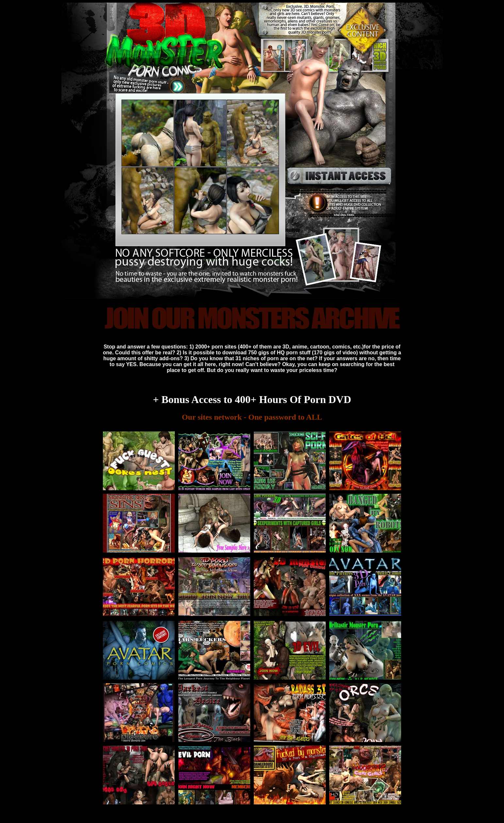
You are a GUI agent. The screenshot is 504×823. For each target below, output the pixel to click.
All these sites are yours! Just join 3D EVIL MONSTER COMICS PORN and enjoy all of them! (252, 383)
